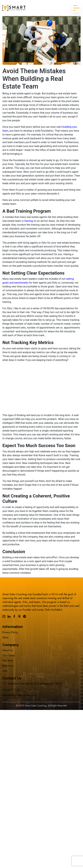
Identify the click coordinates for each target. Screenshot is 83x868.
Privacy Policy (10, 632)
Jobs (5, 671)
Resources (8, 666)
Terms (5, 638)
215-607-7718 (11, 690)
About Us (7, 650)
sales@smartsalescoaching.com (20, 695)
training (28, 221)
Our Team (8, 661)
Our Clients (9, 656)
